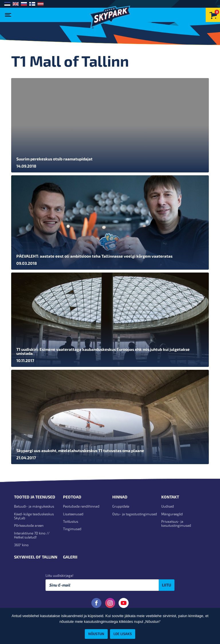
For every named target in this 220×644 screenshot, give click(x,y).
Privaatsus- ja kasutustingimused (176, 523)
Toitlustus (71, 521)
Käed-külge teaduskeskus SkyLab (34, 516)
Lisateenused (73, 514)
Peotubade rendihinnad (81, 506)
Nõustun (96, 634)
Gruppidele (121, 506)
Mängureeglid (172, 514)
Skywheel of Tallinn (36, 557)
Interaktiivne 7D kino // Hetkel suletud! (32, 535)
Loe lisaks (123, 634)
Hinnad (120, 497)
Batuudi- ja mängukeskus (34, 506)
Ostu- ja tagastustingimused (135, 514)
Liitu (167, 585)
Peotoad (72, 497)
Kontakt (170, 497)
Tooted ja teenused (35, 497)
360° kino (21, 545)
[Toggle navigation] (9, 13)
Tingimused (72, 529)
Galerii (70, 557)
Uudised (168, 506)
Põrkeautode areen (29, 525)
